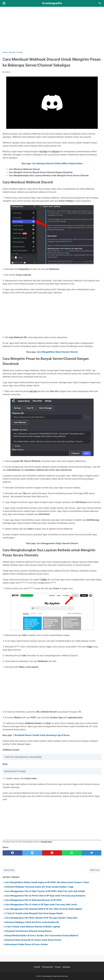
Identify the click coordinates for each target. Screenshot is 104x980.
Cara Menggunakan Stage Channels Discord (57, 543)
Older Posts (95, 870)
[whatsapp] (72, 853)
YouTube (43, 152)
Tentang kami (47, 967)
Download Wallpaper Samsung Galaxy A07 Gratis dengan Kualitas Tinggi (39, 887)
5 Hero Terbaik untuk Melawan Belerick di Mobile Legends (33, 927)
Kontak (37, 967)
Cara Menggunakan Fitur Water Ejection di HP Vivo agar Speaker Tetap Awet (41, 918)
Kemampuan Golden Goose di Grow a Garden (27, 944)
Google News (47, 842)
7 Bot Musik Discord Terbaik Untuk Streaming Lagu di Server (41, 735)
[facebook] (12, 853)
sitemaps (66, 967)
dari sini (33, 391)
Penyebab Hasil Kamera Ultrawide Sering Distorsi (29, 931)
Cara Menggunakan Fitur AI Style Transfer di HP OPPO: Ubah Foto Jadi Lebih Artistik (45, 891)
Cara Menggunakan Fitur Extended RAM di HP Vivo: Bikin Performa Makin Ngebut (44, 909)
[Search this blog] (100, 3)
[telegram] (92, 853)
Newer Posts (9, 870)
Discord (56, 152)
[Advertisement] (52, 29)
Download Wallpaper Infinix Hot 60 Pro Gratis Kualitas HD (32, 922)
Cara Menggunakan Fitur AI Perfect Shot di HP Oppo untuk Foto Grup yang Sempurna (45, 896)
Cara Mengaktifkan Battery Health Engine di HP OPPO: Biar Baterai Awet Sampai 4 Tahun (47, 882)
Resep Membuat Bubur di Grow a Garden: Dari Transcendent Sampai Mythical (42, 936)
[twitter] (32, 853)
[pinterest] (52, 853)
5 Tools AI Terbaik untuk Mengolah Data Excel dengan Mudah (34, 913)
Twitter (44, 580)
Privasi (58, 967)
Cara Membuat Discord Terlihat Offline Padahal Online (57, 164)
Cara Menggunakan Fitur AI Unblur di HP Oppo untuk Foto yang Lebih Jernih (41, 905)
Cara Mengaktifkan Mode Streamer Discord (57, 352)
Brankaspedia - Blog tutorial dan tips (55, 976)
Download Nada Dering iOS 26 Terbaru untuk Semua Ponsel (33, 940)
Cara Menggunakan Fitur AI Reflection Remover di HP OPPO (34, 900)
